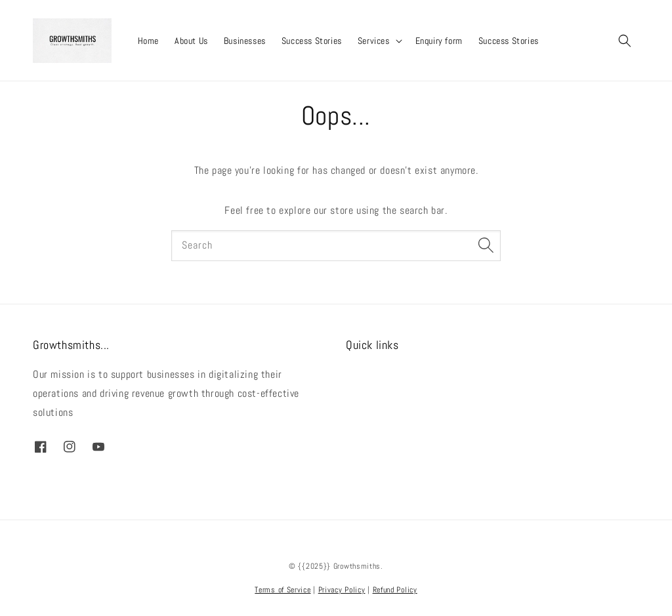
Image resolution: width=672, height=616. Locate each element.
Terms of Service (283, 590)
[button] (625, 41)
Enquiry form (439, 41)
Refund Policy (395, 590)
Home (148, 41)
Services (374, 41)
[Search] (486, 245)
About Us (191, 41)
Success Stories (312, 41)
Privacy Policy (342, 590)
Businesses (245, 41)
